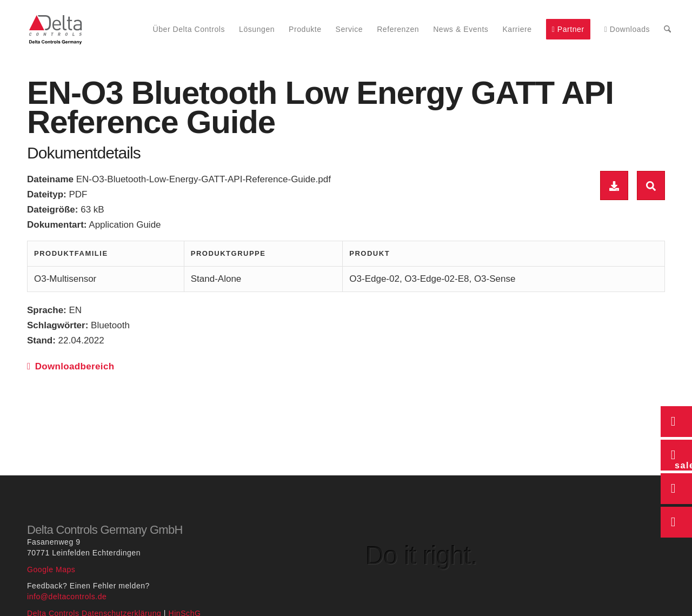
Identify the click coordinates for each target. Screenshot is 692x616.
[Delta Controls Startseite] (56, 30)
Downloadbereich (71, 366)
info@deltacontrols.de (67, 597)
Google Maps (51, 569)
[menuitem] (189, 30)
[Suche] (667, 30)
